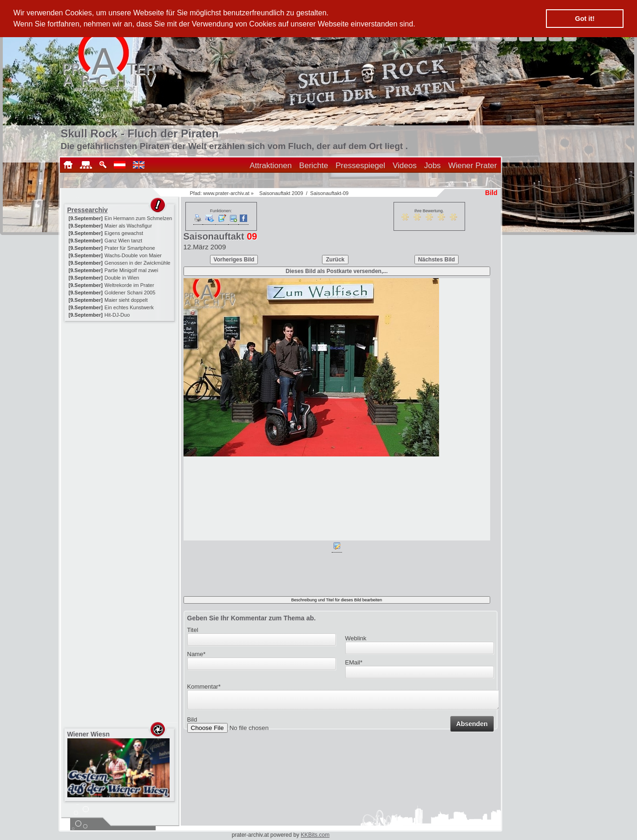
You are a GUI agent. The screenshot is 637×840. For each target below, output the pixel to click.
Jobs (433, 166)
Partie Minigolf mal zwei (131, 270)
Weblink (356, 638)
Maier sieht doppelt (126, 300)
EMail (354, 662)
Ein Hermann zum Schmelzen (138, 218)
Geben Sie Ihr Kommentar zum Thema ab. (252, 618)
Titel (193, 630)
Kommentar (204, 687)
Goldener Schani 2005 (130, 293)
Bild (192, 722)
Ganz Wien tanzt (123, 241)
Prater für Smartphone (130, 248)
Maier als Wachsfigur (128, 226)
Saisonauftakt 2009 (281, 193)
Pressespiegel (360, 166)
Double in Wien (122, 278)
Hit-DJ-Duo (117, 315)
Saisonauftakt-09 (330, 193)
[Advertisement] (120, 382)
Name (197, 654)
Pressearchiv (88, 210)
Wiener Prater (473, 166)
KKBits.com (315, 835)
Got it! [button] (585, 19)
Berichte (314, 166)
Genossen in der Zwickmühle (138, 263)
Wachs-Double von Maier (133, 255)
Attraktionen (271, 166)
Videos (405, 166)
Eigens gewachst (124, 233)
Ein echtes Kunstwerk (129, 307)
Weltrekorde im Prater (129, 285)
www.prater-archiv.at (226, 193)
